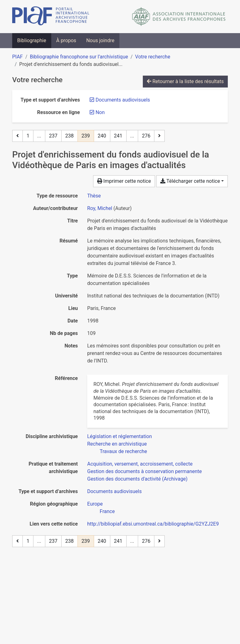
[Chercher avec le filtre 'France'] (107, 511)
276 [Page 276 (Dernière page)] (146, 136)
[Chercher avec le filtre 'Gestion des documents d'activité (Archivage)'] (137, 479)
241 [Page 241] (118, 136)
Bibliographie (32, 40)
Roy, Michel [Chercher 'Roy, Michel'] (100, 208)
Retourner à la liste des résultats (185, 81)
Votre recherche (152, 57)
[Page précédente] (17, 136)
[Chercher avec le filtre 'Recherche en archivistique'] (117, 444)
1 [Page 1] (28, 136)
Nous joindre (100, 40)
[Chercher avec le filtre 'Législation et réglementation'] (120, 436)
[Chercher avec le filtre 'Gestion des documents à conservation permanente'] (145, 471)
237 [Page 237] (53, 136)
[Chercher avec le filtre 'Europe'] (95, 504)
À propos (66, 40)
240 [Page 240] (102, 136)
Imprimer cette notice (124, 181)
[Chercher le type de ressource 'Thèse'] (94, 196)
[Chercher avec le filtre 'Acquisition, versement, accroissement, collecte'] (140, 464)
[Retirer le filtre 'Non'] (100, 112)
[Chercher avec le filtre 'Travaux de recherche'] (123, 451)
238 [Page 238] (70, 136)
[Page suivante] (159, 136)
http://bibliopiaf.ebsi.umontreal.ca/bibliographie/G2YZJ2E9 (153, 524)
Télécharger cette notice (190, 181)
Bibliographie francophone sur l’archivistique (79, 57)
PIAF (17, 57)
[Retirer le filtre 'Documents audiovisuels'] (123, 100)
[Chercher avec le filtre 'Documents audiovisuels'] (114, 491)
